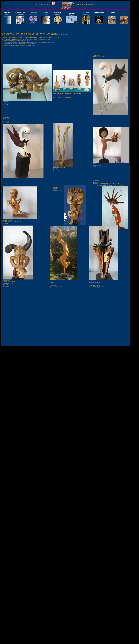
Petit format (99, 13)
